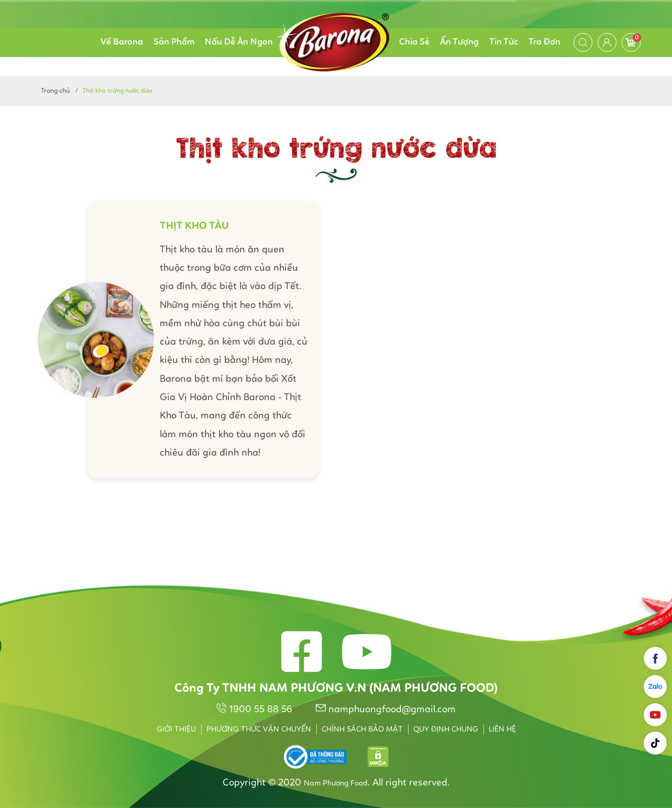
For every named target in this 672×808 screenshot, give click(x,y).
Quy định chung (446, 730)
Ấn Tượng (459, 42)
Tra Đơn (544, 42)
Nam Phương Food (336, 784)
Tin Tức (504, 42)
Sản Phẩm (174, 42)
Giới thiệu (176, 730)
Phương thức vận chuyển (259, 730)
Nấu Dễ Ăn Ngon (239, 42)
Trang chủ (55, 91)
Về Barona (122, 42)
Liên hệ (502, 730)
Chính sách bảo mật (362, 730)
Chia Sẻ (414, 42)
